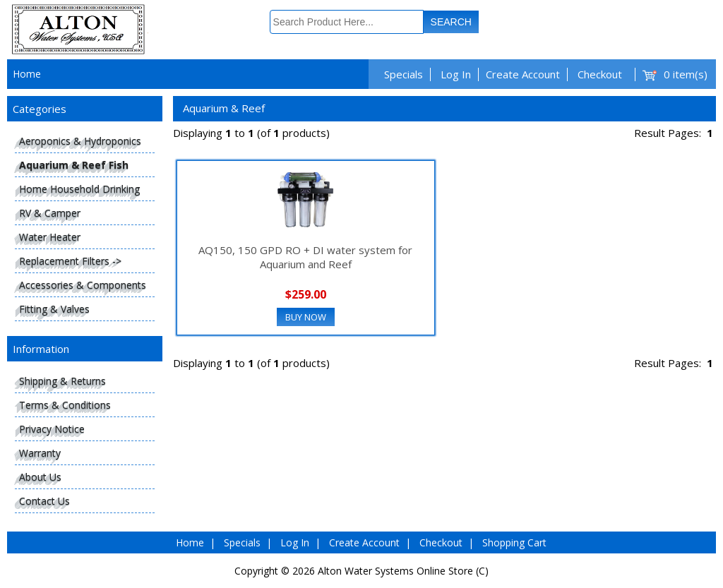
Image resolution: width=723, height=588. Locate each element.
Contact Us (44, 501)
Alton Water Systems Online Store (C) (403, 571)
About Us (40, 477)
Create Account (523, 74)
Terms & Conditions (65, 405)
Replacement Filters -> (70, 261)
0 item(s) (686, 74)
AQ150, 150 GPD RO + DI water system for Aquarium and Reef (305, 257)
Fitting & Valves (54, 309)
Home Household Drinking (79, 189)
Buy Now (306, 317)
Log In (456, 74)
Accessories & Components (83, 285)
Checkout (600, 74)
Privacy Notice (52, 429)
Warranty (40, 453)
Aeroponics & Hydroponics (80, 141)
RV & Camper (50, 213)
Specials (404, 74)
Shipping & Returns (62, 381)
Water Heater (50, 237)
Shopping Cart (514, 542)
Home (27, 74)
